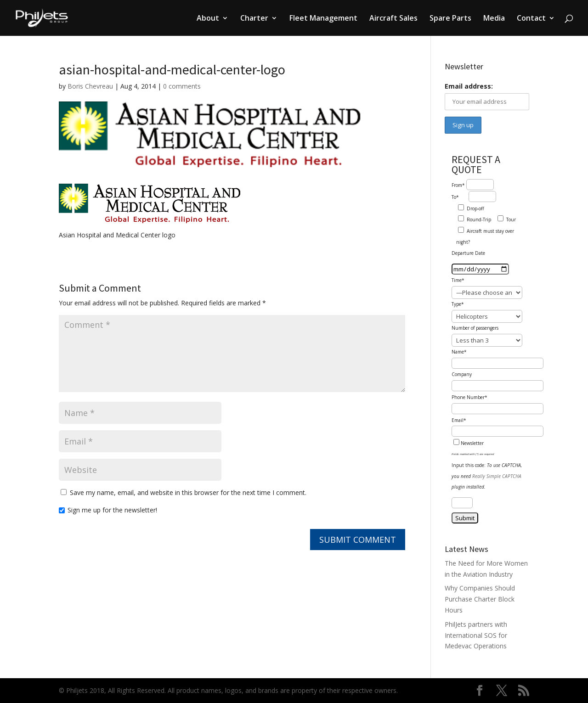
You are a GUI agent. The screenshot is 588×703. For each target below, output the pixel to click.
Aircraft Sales (393, 19)
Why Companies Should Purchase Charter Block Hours (480, 599)
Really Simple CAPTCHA (497, 476)
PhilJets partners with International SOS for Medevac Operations (476, 635)
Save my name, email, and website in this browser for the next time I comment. (188, 492)
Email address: (469, 86)
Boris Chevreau (90, 86)
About (208, 19)
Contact (531, 19)
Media (494, 19)
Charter (254, 19)
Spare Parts (450, 19)
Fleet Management (323, 19)
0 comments (182, 86)
